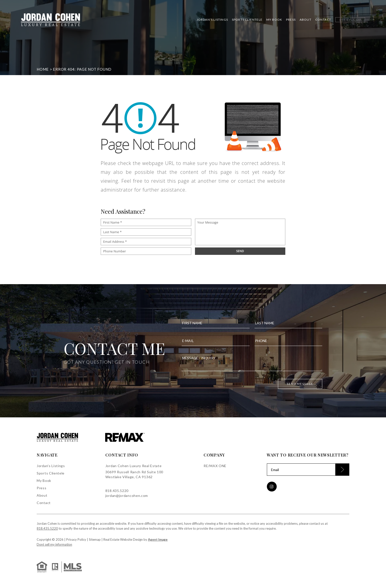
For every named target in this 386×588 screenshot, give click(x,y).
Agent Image (158, 539)
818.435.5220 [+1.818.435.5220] (117, 491)
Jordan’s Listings (212, 20)
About (306, 20)
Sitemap (95, 539)
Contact (323, 20)
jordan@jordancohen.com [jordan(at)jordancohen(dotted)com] (127, 496)
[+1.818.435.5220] (350, 20)
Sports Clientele (247, 20)
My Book (274, 20)
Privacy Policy (76, 539)
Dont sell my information (54, 544)
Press (291, 20)
